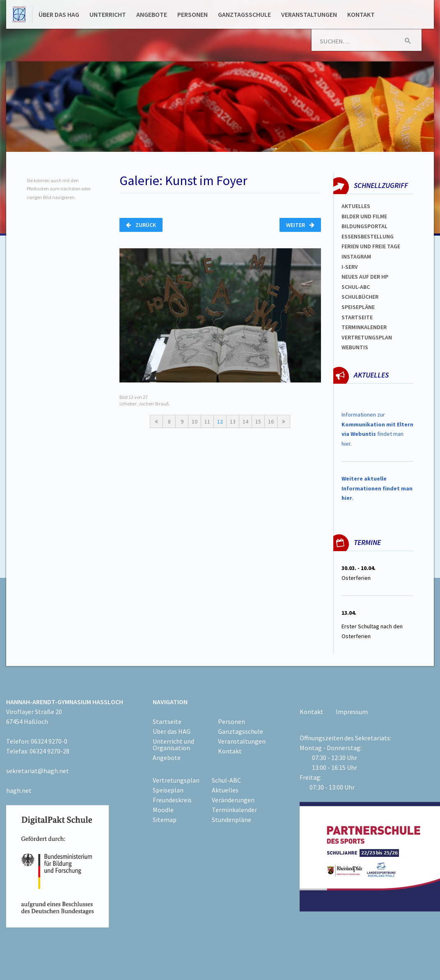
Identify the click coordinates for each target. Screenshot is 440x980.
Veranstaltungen (309, 14)
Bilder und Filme (364, 216)
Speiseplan (168, 790)
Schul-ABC (226, 780)
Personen (192, 14)
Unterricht (108, 14)
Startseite (357, 317)
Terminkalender (364, 327)
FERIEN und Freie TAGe (371, 246)
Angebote (152, 14)
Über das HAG (59, 14)
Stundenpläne (231, 820)
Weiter (300, 225)
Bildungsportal (364, 226)
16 (271, 421)
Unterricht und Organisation (173, 744)
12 (220, 421)
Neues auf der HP (365, 277)
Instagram (356, 256)
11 (207, 421)
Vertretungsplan (367, 337)
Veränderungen (233, 800)
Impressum (352, 712)
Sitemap (165, 820)
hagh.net (19, 790)
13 (233, 421)
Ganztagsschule (244, 14)
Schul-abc (356, 287)
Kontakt (361, 14)
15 (258, 421)
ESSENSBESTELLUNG (368, 236)
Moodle (163, 810)
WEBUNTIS (355, 347)
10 (195, 421)
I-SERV (350, 267)
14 (245, 421)
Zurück (141, 225)
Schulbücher (360, 297)
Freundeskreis (172, 800)
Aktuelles (356, 206)
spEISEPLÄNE (358, 307)
